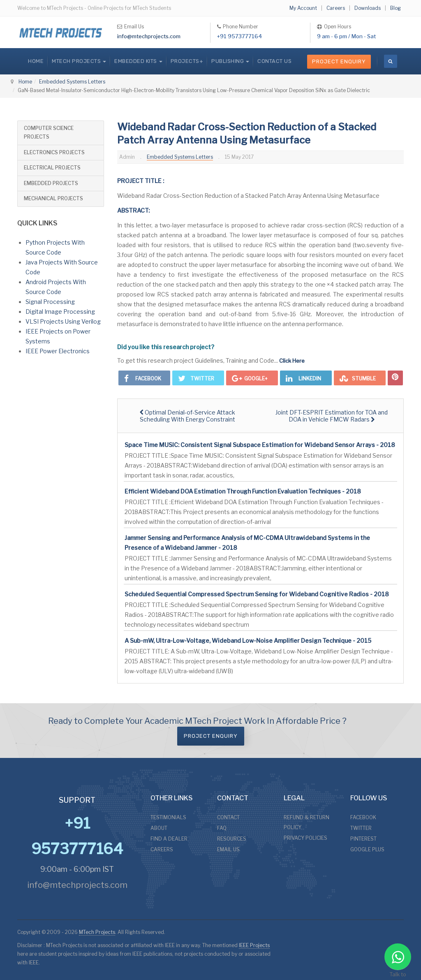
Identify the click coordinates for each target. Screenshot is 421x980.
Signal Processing (50, 302)
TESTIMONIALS (168, 817)
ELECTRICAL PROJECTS (52, 168)
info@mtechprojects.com (149, 36)
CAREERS (162, 849)
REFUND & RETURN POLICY (306, 822)
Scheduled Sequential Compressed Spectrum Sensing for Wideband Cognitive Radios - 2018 (257, 594)
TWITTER (361, 828)
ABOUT (159, 828)
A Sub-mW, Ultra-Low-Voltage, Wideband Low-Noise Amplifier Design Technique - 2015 (248, 641)
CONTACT (228, 817)
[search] (391, 61)
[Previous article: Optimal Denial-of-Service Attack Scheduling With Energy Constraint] (188, 416)
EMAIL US (228, 849)
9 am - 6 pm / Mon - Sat (346, 36)
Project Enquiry (339, 61)
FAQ (222, 828)
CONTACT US (274, 61)
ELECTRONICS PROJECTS (54, 152)
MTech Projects (97, 932)
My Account (303, 8)
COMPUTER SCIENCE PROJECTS (49, 132)
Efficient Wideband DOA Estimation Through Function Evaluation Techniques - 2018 (243, 491)
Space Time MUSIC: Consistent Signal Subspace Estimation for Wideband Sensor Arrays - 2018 (260, 445)
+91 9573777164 (240, 36)
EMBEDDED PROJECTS (51, 183)
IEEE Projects (254, 945)
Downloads (368, 8)
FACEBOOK (363, 817)
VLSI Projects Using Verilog (63, 321)
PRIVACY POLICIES (305, 838)
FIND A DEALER (169, 839)
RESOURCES (232, 839)
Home (36, 61)
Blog (396, 8)
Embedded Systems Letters (72, 82)
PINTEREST (363, 839)
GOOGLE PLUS (367, 849)
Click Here (292, 361)
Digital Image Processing (60, 312)
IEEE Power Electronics (58, 351)
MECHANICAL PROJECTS (53, 198)
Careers (336, 8)
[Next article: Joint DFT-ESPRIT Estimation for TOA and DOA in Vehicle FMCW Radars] (332, 416)
